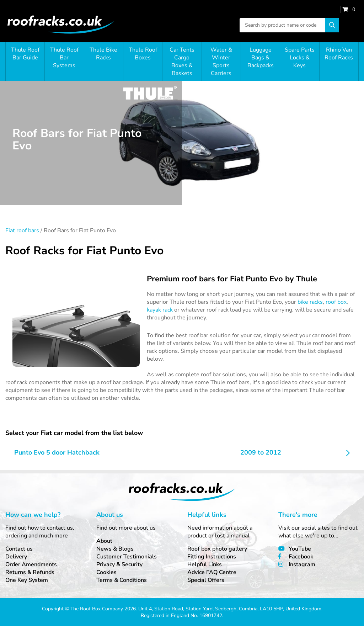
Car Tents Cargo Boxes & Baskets (182, 62)
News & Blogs (115, 549)
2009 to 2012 (261, 452)
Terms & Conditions (122, 580)
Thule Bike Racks (103, 54)
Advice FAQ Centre (212, 572)
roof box (336, 302)
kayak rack (160, 310)
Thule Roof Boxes (143, 54)
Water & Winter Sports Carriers (221, 62)
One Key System (27, 580)
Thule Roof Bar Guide (25, 54)
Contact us (19, 549)
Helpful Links (205, 564)
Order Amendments (31, 564)
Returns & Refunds (30, 572)
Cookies (106, 572)
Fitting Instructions (212, 557)
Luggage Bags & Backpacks (261, 58)
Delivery (16, 557)
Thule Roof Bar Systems (64, 58)
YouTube (300, 549)
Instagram (302, 564)
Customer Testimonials (127, 557)
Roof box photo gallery (217, 549)
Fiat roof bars (22, 230)
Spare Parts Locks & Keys (300, 58)
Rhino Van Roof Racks (339, 54)
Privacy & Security (119, 564)
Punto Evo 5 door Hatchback (57, 452)
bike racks (310, 302)
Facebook (301, 557)
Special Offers (206, 580)
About (104, 541)
